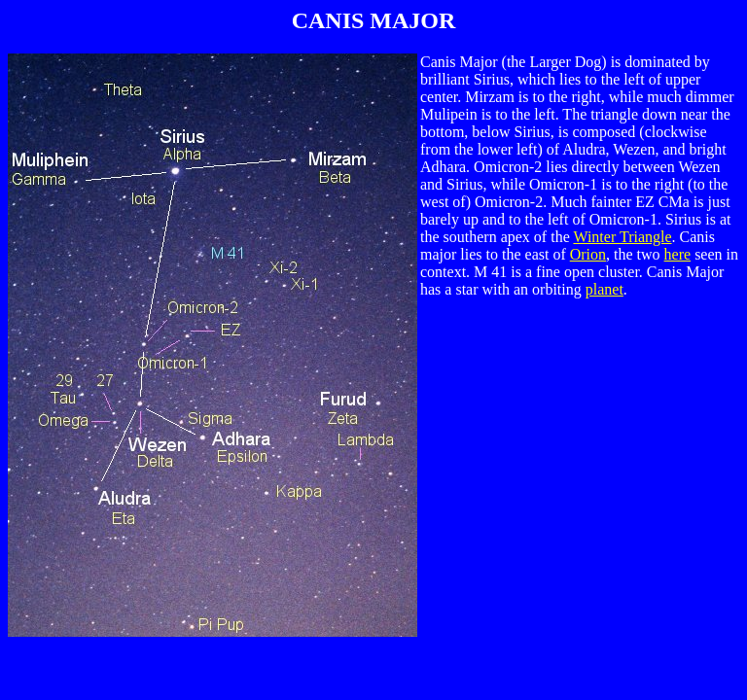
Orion (588, 254)
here (678, 254)
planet (605, 289)
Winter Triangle (622, 237)
